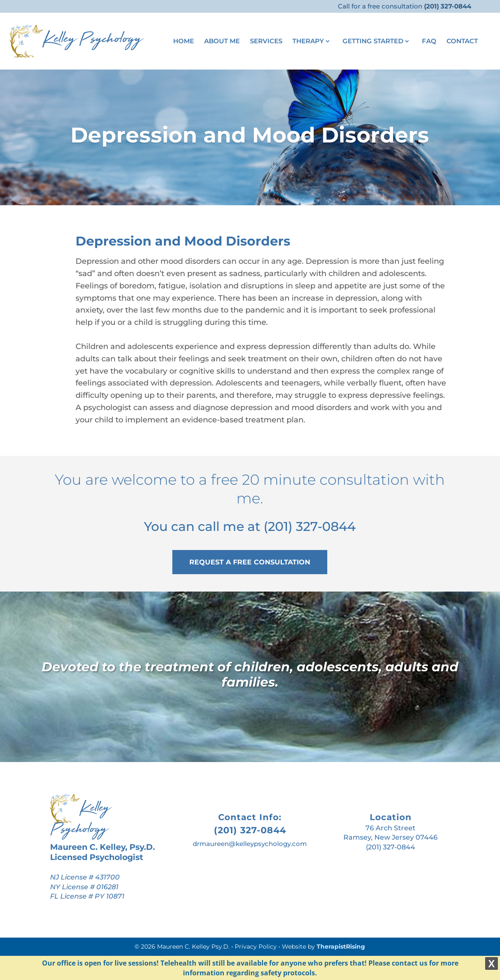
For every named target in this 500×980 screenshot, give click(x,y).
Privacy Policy (256, 946)
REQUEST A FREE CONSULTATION (250, 562)
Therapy (308, 42)
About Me (222, 42)
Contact (462, 42)
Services (266, 42)
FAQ (429, 42)
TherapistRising (341, 946)
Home (184, 42)
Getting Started (373, 42)
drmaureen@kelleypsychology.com (250, 844)
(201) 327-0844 (310, 526)
